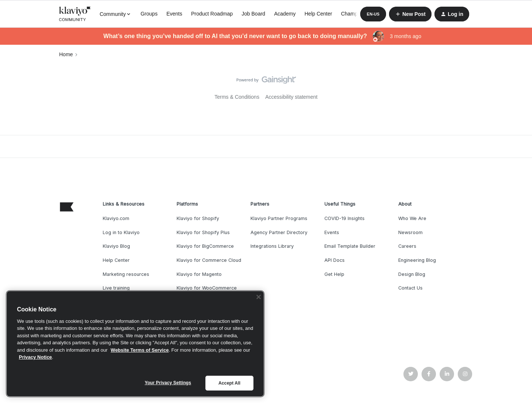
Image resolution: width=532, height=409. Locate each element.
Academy (285, 14)
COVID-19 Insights (345, 218)
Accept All (229, 383)
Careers (407, 246)
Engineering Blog (417, 260)
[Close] (259, 297)
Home (66, 54)
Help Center (318, 14)
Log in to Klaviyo (121, 232)
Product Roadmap (212, 14)
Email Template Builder (350, 246)
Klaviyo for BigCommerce (205, 246)
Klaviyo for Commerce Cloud (209, 260)
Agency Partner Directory (279, 232)
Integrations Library (272, 246)
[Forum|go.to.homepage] (75, 14)
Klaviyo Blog (116, 246)
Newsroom (410, 232)
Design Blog (412, 274)
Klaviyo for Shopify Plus (203, 232)
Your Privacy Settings (168, 383)
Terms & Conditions (237, 97)
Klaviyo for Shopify (198, 218)
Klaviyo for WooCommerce (207, 288)
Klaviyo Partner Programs (279, 218)
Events (174, 14)
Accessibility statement (291, 97)
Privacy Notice (35, 357)
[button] (373, 14)
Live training (116, 288)
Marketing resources (126, 274)
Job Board (253, 14)
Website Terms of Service (140, 350)
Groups (149, 14)
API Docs (335, 260)
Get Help (334, 274)
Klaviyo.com (116, 218)
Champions (354, 14)
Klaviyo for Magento (199, 274)
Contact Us (410, 288)
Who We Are (412, 218)
